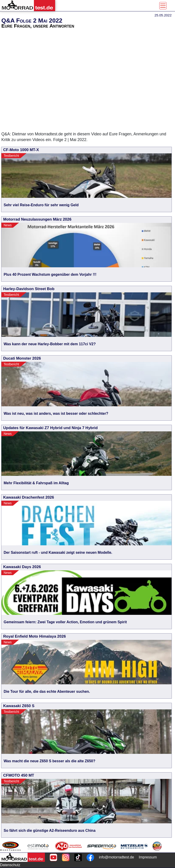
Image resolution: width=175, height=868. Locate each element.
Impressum (148, 857)
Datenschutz (10, 865)
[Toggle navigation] (163, 6)
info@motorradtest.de (116, 857)
